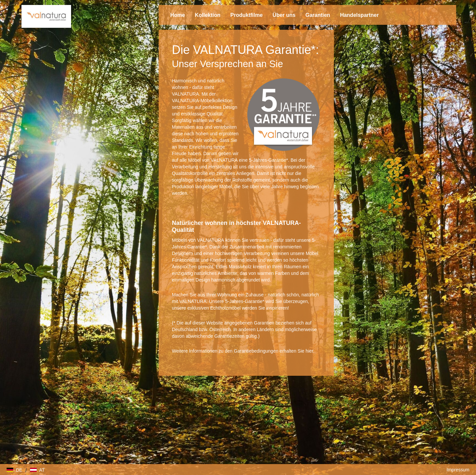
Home (178, 15)
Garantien (318, 15)
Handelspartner (359, 15)
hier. (310, 351)
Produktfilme (247, 15)
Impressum (458, 470)
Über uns (284, 15)
